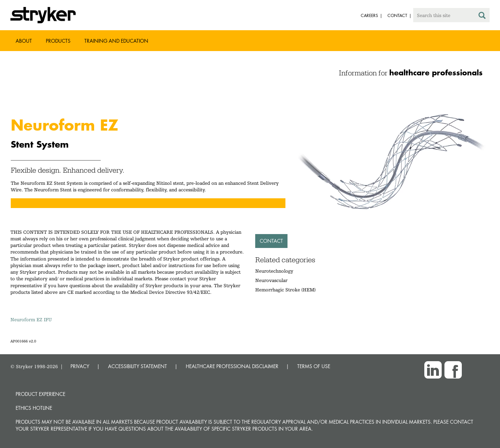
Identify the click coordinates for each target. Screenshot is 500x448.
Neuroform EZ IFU (31, 320)
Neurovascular (271, 280)
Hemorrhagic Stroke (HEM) (285, 290)
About (24, 41)
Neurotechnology (274, 271)
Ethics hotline (34, 408)
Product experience (40, 394)
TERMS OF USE (314, 366)
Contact (271, 241)
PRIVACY (80, 366)
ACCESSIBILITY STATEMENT (137, 366)
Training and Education (116, 41)
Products (58, 41)
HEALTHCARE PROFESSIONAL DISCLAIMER (232, 366)
